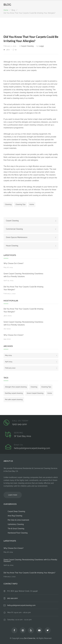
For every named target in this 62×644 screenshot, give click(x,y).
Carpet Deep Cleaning (16, 511)
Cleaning (8, 204)
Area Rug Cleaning (15, 516)
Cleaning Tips (20, 204)
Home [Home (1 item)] (50, 393)
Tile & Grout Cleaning (16, 529)
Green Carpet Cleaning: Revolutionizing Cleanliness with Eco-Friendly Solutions (23, 275)
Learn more (13, 495)
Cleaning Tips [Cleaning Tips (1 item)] (46, 387)
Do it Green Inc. (30, 638)
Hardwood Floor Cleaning (18, 533)
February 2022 (31, 368)
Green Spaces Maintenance (31, 237)
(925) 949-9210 (20, 424)
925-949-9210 (13, 598)
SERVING (18, 433)
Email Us (18, 445)
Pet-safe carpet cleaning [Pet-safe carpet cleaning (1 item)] (14, 399)
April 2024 (31, 362)
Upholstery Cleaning (16, 524)
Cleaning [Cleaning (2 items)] (34, 387)
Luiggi (41, 46)
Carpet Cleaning (27, 46)
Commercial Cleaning (31, 229)
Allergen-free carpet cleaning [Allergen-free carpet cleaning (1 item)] (16, 387)
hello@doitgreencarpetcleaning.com (32, 448)
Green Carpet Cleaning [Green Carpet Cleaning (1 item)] (35, 393)
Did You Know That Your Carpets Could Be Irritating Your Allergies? (23, 288)
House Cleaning (31, 246)
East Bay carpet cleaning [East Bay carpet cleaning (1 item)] (14, 393)
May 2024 (31, 355)
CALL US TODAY (20, 421)
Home (6, 10)
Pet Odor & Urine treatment (18, 520)
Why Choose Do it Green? (14, 263)
